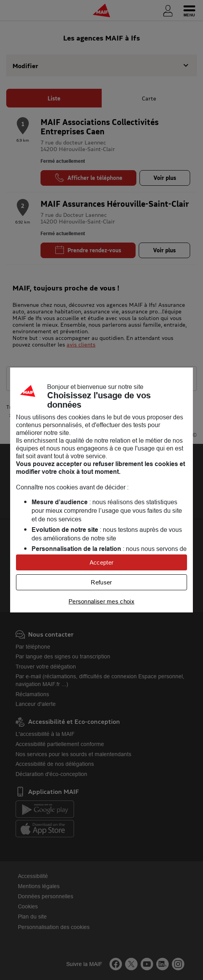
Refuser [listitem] (101, 582)
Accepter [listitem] (101, 562)
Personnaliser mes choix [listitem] (101, 601)
